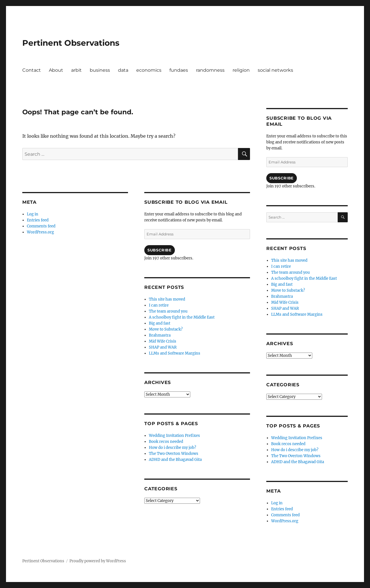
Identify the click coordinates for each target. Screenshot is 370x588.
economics (149, 70)
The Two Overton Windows (174, 454)
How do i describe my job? (172, 448)
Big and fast (160, 323)
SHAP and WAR (163, 347)
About (56, 70)
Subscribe (159, 250)
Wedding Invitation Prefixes (174, 436)
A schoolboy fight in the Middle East (182, 317)
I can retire (159, 305)
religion (241, 70)
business (100, 70)
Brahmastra (160, 335)
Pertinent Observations (71, 43)
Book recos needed (166, 442)
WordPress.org (40, 232)
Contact (32, 70)
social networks (275, 70)
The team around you (168, 311)
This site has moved (167, 299)
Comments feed (41, 226)
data (123, 70)
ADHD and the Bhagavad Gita (175, 460)
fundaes (179, 70)
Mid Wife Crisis (163, 341)
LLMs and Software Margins (175, 353)
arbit (76, 70)
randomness (210, 70)
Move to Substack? (166, 329)
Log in (33, 214)
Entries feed (38, 220)
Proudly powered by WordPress (98, 561)
